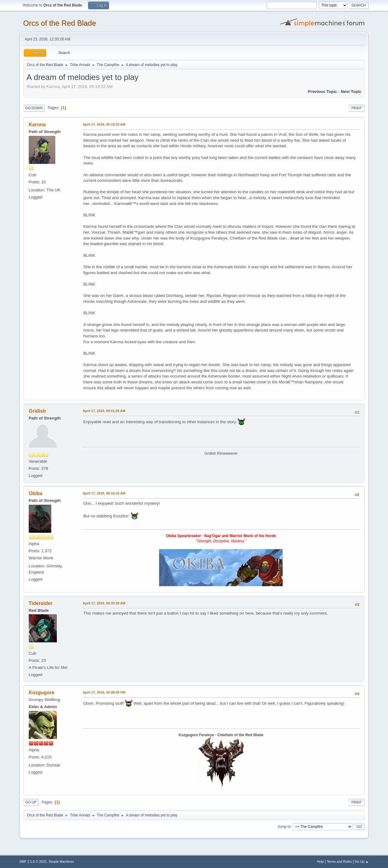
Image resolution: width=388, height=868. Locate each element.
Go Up (31, 802)
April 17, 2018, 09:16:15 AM (104, 493)
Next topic (351, 92)
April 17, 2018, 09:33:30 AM (104, 603)
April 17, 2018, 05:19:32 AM (104, 124)
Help (320, 862)
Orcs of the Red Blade (60, 23)
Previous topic (323, 92)
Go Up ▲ (362, 862)
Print (357, 108)
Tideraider (41, 603)
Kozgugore (42, 693)
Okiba (36, 493)
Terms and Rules (339, 862)
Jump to (284, 826)
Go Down (34, 108)
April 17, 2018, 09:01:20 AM (104, 411)
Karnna (37, 125)
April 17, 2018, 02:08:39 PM (104, 692)
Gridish (37, 411)
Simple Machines (61, 862)
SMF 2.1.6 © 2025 (33, 862)
